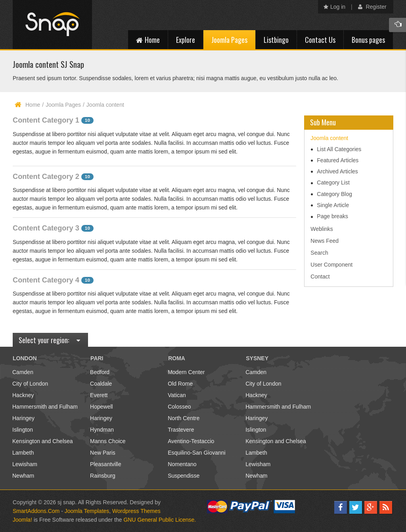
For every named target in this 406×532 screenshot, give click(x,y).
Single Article (333, 205)
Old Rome (180, 384)
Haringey (23, 418)
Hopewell (101, 407)
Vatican (177, 395)
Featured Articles (338, 160)
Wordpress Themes (136, 511)
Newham (23, 476)
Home (33, 105)
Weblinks (322, 229)
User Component (331, 265)
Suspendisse (184, 476)
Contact (320, 277)
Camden (23, 372)
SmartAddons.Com (36, 511)
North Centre (184, 418)
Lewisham (25, 464)
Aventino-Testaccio (191, 441)
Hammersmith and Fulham (45, 407)
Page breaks (332, 216)
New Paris (103, 453)
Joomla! (22, 520)
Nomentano (182, 464)
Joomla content (329, 138)
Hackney (23, 395)
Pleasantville (106, 464)
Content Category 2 (46, 177)
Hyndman (102, 430)
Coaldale (101, 384)
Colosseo (179, 407)
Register (372, 7)
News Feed (325, 241)
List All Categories (339, 149)
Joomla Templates (87, 511)
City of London (30, 384)
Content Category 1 (46, 120)
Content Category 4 (46, 280)
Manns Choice (108, 441)
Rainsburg (103, 476)
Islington (23, 430)
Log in (334, 7)
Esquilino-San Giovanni (197, 453)
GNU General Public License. (160, 520)
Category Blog (334, 194)
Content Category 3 (46, 228)
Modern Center (186, 372)
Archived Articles (337, 171)
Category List (333, 182)
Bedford (100, 372)
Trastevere (181, 430)
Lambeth (23, 453)
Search (319, 253)
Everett (99, 395)
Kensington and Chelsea (43, 441)
